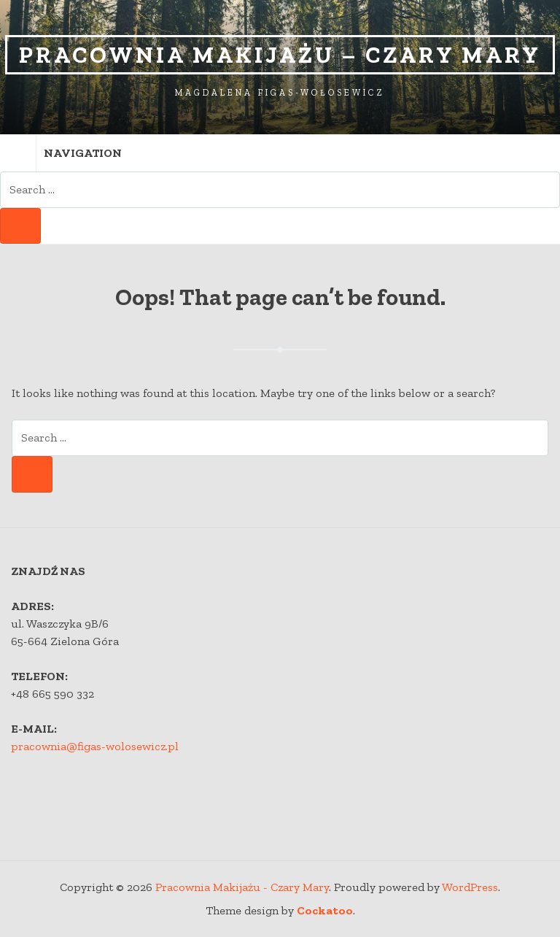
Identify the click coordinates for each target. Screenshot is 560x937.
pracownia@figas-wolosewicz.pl (95, 746)
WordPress (470, 887)
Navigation (61, 153)
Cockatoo (325, 910)
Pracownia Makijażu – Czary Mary (280, 55)
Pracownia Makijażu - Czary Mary (242, 887)
